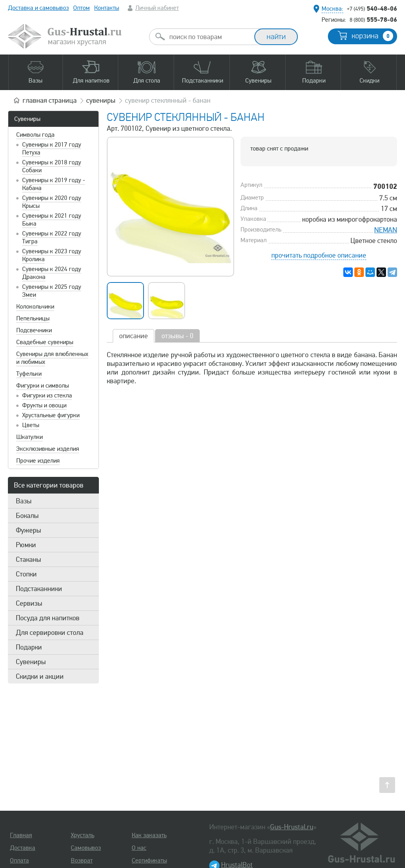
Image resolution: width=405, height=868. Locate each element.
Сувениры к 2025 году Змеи (52, 291)
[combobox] (209, 37)
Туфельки (29, 374)
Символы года (35, 135)
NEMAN (386, 230)
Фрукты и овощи (44, 405)
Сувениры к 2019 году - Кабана (54, 184)
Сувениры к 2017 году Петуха (52, 149)
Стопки (26, 574)
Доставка (23, 848)
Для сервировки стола (50, 633)
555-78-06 (373, 19)
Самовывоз (86, 848)
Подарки (29, 647)
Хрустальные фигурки (51, 415)
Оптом (81, 8)
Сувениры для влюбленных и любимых (52, 358)
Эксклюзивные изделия (48, 449)
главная (50, 100)
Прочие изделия (38, 461)
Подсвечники (34, 330)
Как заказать (149, 835)
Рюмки (26, 545)
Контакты (107, 8)
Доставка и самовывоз (38, 8)
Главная (21, 835)
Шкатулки (29, 437)
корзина (372, 36)
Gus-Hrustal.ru (292, 827)
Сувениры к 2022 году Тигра (52, 237)
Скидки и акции (40, 676)
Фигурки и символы (43, 386)
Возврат (82, 860)
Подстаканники (39, 589)
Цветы (31, 425)
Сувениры (27, 119)
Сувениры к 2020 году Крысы (52, 202)
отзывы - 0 (177, 336)
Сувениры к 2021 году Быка (52, 220)
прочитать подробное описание (319, 255)
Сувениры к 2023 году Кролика (52, 255)
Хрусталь (82, 835)
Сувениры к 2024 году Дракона (52, 273)
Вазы (24, 501)
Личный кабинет (157, 8)
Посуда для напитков (48, 618)
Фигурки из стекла (47, 395)
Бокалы (27, 516)
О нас (139, 848)
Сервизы (29, 603)
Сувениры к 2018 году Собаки (52, 166)
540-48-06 (372, 8)
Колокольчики (35, 307)
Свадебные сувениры (45, 342)
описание (133, 336)
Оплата (19, 860)
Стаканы (28, 559)
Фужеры (28, 530)
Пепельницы (33, 318)
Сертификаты (149, 860)
